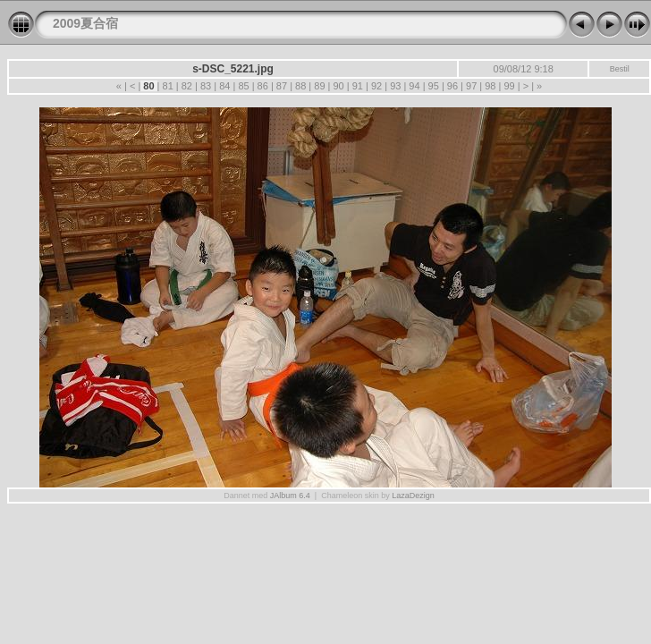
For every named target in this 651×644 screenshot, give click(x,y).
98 (490, 86)
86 (263, 86)
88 (300, 86)
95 (434, 86)
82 (187, 86)
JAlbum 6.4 (290, 496)
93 (395, 86)
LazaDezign (413, 496)
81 (167, 86)
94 (414, 86)
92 (376, 86)
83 (206, 86)
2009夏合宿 (85, 23)
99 (509, 86)
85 (243, 86)
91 (358, 86)
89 (319, 86)
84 (224, 86)
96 (452, 86)
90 (338, 86)
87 (282, 86)
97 (471, 86)
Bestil (620, 69)
